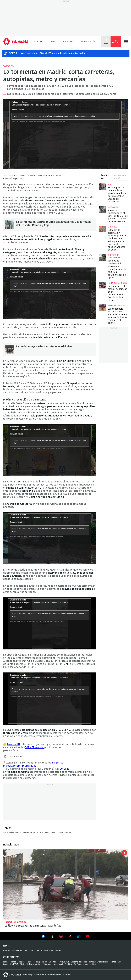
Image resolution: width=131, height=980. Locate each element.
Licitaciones (116, 962)
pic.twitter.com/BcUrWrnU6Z (20, 766)
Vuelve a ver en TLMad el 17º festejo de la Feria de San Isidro (53, 53)
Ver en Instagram (61, 936)
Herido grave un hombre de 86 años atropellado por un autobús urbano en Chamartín (102, 187)
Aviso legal (58, 964)
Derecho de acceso (79, 962)
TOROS (13, 53)
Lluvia (53, 833)
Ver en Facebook (43, 937)
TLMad (51, 42)
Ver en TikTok (70, 937)
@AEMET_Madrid (34, 747)
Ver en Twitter (52, 937)
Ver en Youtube (88, 936)
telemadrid (12, 975)
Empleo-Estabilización (99, 962)
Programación (88, 42)
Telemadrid (17, 950)
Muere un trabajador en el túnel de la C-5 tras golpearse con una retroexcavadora (102, 209)
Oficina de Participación (30, 964)
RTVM (6, 946)
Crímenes (112, 227)
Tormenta (8, 66)
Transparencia (41, 962)
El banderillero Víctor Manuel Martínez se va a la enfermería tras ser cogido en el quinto (102, 308)
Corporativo (11, 957)
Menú (126, 42)
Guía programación (53, 950)
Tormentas (27, 833)
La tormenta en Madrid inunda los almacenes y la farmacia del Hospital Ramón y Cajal (10, 225)
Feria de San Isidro (117, 283)
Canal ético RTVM (11, 964)
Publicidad (64, 962)
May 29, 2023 (62, 769)
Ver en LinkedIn (79, 936)
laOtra (40, 950)
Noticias (38, 42)
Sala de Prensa (10, 962)
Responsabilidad (25, 962)
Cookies (68, 964)
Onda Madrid (67, 42)
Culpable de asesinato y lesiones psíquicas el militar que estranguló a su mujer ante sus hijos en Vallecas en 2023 (102, 229)
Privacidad (47, 964)
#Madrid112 (14, 744)
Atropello (113, 184)
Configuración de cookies (85, 964)
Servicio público (64, 833)
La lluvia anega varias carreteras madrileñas (10, 349)
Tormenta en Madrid (12, 833)
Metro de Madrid (41, 833)
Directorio (53, 962)
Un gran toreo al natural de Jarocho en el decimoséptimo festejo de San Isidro (102, 285)
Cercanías (113, 207)
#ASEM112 (57, 763)
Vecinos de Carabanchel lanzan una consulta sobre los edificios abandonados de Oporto (102, 257)
